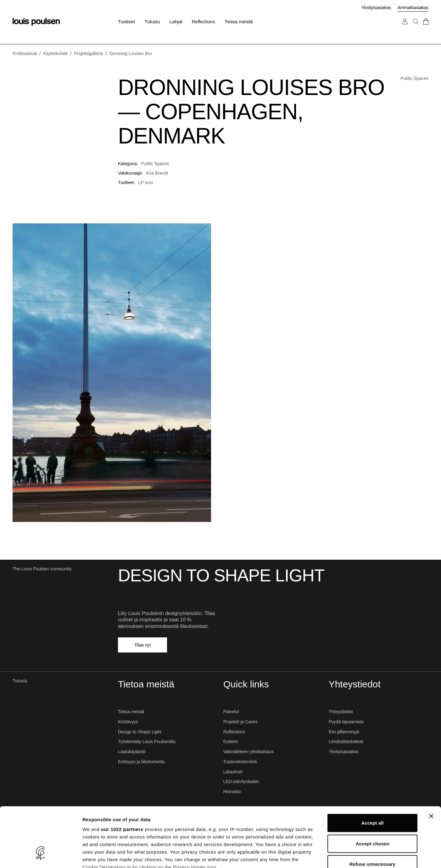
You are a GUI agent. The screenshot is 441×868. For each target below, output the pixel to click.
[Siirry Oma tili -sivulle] (405, 28)
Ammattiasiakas (413, 8)
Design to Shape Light (140, 732)
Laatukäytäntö (132, 752)
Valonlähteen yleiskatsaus (249, 752)
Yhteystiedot (341, 712)
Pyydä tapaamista (346, 722)
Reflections (234, 732)
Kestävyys (128, 722)
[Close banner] (431, 765)
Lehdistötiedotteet (346, 742)
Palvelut (231, 712)
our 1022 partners (122, 778)
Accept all (373, 772)
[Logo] (36, 22)
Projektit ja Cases (240, 722)
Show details (330, 856)
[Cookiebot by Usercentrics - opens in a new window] (41, 856)
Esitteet (231, 742)
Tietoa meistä (131, 712)
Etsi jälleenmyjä (344, 732)
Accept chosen (373, 792)
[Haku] (416, 28)
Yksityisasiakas (376, 8)
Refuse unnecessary (372, 813)
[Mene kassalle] (426, 28)
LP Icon (146, 182)
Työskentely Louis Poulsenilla (147, 742)
